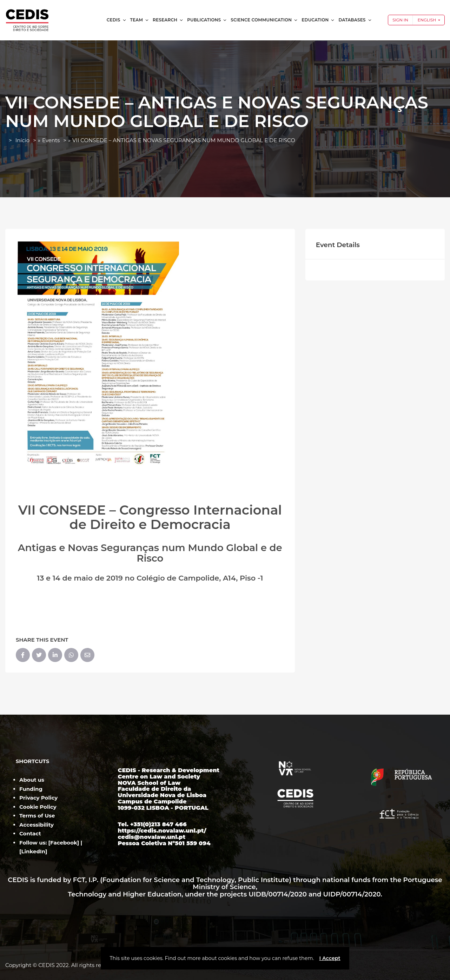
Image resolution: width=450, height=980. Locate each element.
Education (318, 20)
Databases (355, 20)
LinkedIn (34, 851)
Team (140, 20)
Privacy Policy (38, 798)
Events (51, 140)
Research (168, 20)
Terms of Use (37, 816)
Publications (207, 20)
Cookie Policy (38, 807)
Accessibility (37, 825)
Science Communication (264, 20)
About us (32, 780)
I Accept (330, 958)
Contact (30, 833)
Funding (31, 789)
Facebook (64, 843)
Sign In (400, 20)
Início (22, 140)
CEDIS (117, 20)
